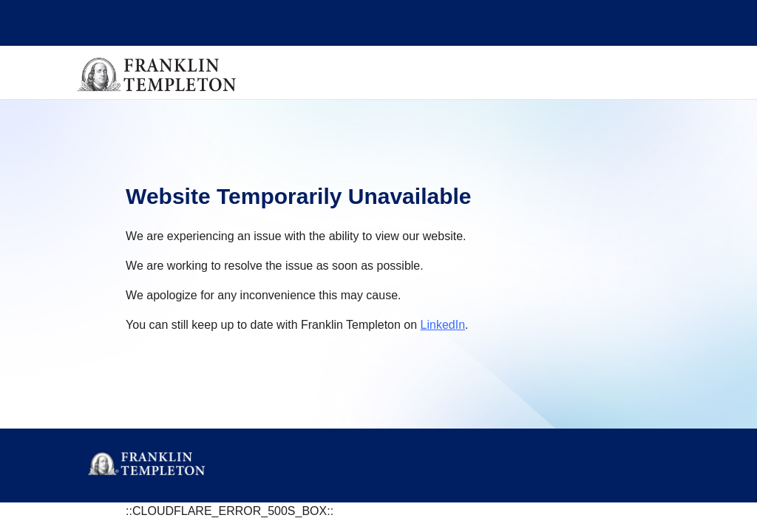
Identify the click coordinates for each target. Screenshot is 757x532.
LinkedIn (443, 325)
